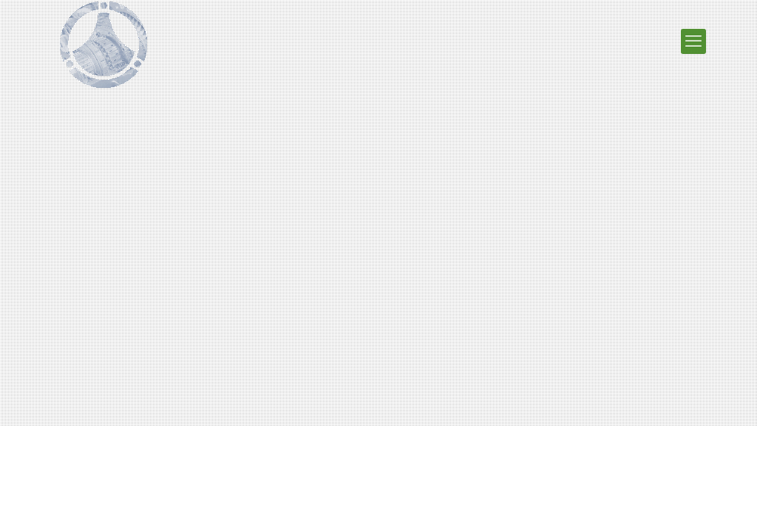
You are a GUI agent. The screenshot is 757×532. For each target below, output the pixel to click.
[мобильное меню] (693, 41)
